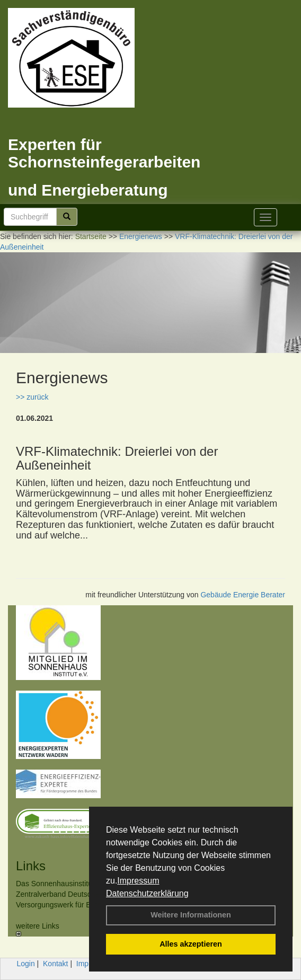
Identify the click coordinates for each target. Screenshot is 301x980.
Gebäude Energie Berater (243, 595)
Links (31, 866)
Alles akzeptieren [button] (191, 944)
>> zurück (32, 397)
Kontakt (55, 964)
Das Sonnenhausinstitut (55, 884)
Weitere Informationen (191, 915)
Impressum (138, 881)
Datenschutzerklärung (147, 893)
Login (25, 964)
